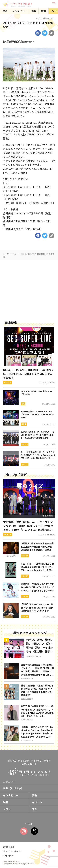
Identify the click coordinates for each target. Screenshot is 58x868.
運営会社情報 (9, 847)
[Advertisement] (29, 289)
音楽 (35, 809)
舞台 (34, 11)
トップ (6, 254)
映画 (43, 11)
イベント (15, 254)
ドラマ (7, 809)
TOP (5, 11)
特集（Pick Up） (13, 788)
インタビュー (19, 11)
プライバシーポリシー (12, 851)
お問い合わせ (9, 856)
